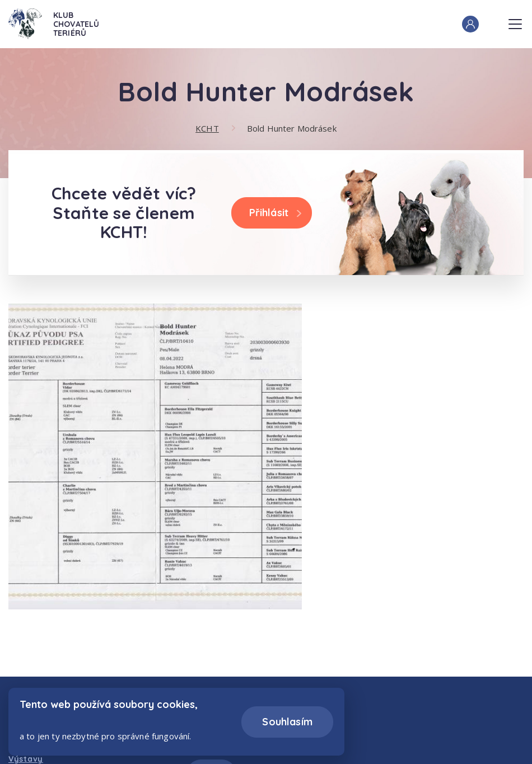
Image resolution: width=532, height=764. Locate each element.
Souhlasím (287, 722)
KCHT (207, 128)
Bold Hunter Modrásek (292, 128)
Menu (515, 21)
